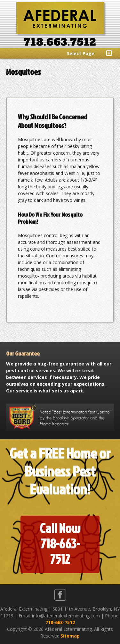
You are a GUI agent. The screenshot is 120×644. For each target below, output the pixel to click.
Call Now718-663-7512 (60, 544)
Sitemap (70, 636)
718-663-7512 (60, 622)
